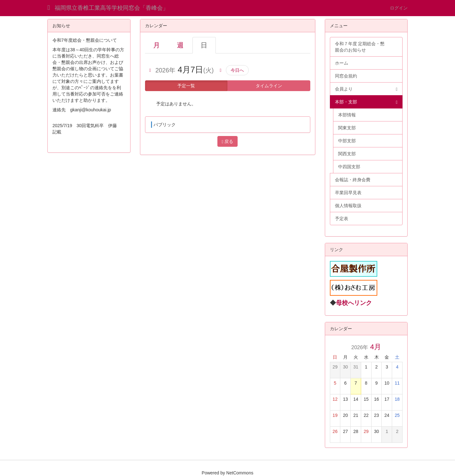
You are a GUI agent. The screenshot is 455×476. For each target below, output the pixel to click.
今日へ (237, 70)
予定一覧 (186, 86)
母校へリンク (354, 303)
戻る (227, 142)
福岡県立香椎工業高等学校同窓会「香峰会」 (112, 8)
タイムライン (269, 86)
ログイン (399, 8)
